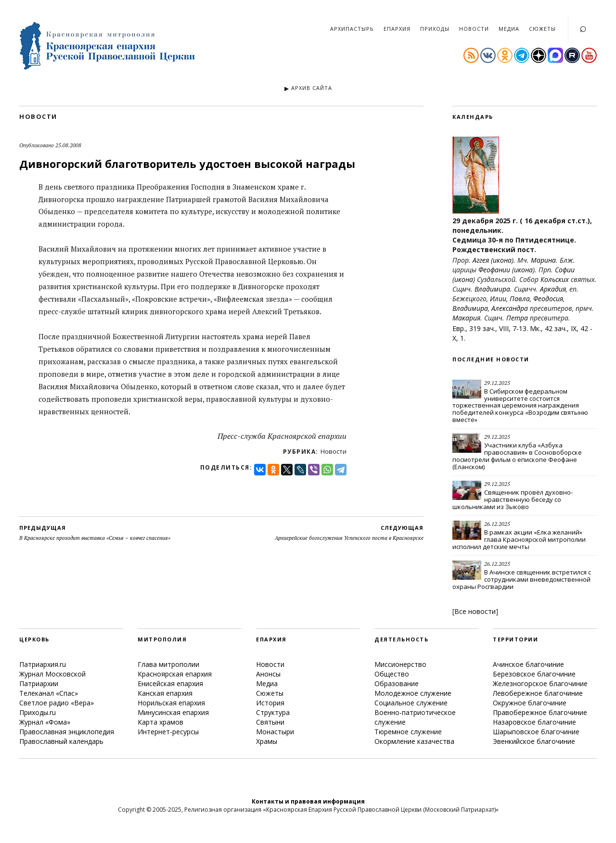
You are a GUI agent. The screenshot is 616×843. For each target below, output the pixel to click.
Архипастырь (352, 29)
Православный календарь (61, 741)
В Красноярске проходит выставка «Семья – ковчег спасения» (95, 533)
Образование (397, 683)
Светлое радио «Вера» (57, 703)
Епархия (397, 29)
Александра (510, 308)
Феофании (494, 270)
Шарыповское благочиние (536, 732)
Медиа (509, 29)
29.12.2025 (497, 383)
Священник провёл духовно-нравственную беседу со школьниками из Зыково (513, 499)
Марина (543, 260)
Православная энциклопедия (67, 732)
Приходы (435, 29)
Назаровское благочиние (534, 722)
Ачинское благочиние (528, 664)
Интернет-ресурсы (168, 732)
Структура (273, 712)
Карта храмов (160, 722)
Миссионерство (400, 664)
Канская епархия (165, 693)
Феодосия (548, 299)
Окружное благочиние (530, 703)
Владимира (492, 289)
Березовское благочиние (534, 674)
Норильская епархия (171, 703)
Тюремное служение (408, 732)
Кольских (555, 279)
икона (502, 260)
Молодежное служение (413, 693)
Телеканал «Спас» (49, 693)
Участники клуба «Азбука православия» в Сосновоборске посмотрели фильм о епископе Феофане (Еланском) (517, 456)
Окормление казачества (414, 741)
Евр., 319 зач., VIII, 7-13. (490, 328)
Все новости (475, 611)
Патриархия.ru (43, 664)
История (270, 703)
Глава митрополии (168, 664)
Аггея (481, 260)
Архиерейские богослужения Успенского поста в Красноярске (349, 533)
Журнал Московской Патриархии (52, 679)
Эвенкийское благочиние (534, 741)
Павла (520, 299)
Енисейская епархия (170, 683)
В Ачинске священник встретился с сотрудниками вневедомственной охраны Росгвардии (522, 579)
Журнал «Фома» (45, 722)
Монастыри (275, 732)
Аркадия (553, 289)
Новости (474, 29)
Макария (466, 318)
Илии (498, 299)
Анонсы (268, 674)
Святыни (270, 722)
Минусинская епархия (173, 712)
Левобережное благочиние (538, 693)
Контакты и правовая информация (308, 801)
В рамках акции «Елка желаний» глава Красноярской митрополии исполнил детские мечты (519, 539)
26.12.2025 (497, 524)
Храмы (267, 741)
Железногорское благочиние (540, 683)
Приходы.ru (38, 712)
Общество (392, 674)
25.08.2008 (68, 145)
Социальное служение (411, 703)
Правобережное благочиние (540, 712)
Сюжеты (542, 29)
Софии (565, 270)
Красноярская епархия (175, 674)
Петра (517, 318)
